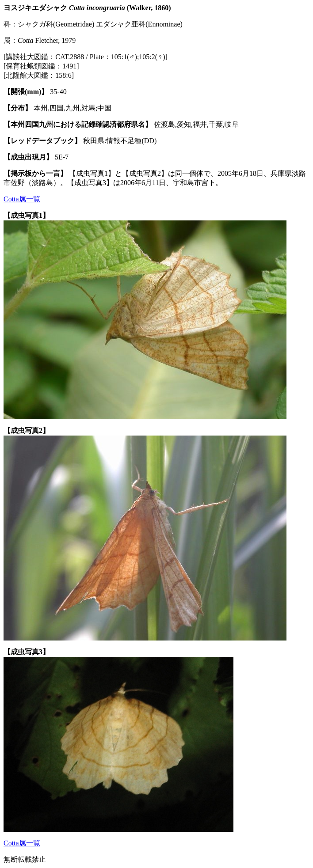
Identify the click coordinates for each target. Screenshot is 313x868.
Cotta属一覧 (22, 199)
